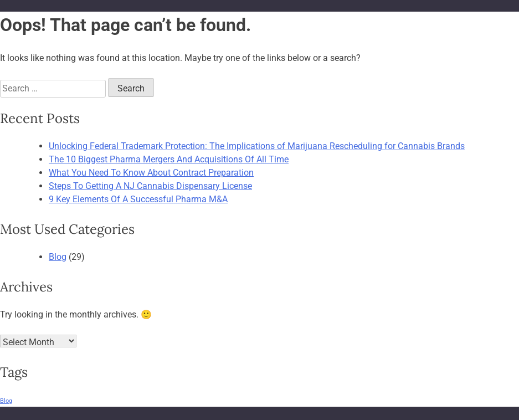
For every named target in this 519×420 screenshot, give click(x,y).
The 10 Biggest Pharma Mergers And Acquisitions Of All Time (169, 159)
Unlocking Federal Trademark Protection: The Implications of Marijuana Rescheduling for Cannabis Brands (257, 146)
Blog (58, 257)
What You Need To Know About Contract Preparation (151, 173)
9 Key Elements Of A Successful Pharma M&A (138, 199)
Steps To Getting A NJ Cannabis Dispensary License (150, 186)
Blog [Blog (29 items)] (6, 401)
